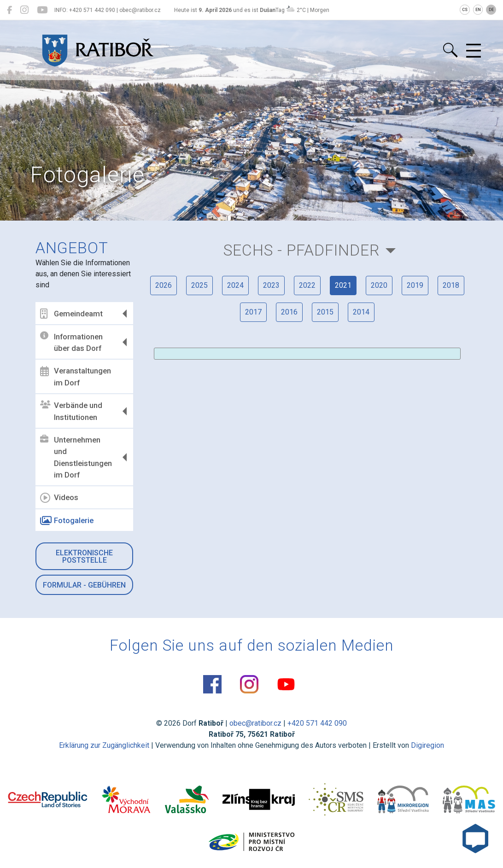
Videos (59, 498)
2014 (361, 312)
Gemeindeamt (71, 314)
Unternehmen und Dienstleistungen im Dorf (76, 457)
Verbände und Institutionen (71, 411)
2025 (199, 285)
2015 (325, 312)
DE (491, 10)
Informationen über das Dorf (71, 342)
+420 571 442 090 (317, 723)
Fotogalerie (67, 521)
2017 (253, 312)
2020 (379, 285)
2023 (271, 285)
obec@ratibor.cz (255, 723)
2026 (164, 285)
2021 (343, 285)
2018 (451, 285)
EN (478, 10)
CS (465, 10)
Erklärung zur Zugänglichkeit (104, 745)
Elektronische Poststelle (84, 556)
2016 (289, 312)
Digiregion (427, 745)
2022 (307, 285)
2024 (235, 285)
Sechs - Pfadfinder (301, 250)
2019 (415, 285)
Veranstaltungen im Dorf (76, 377)
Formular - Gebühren (84, 585)
